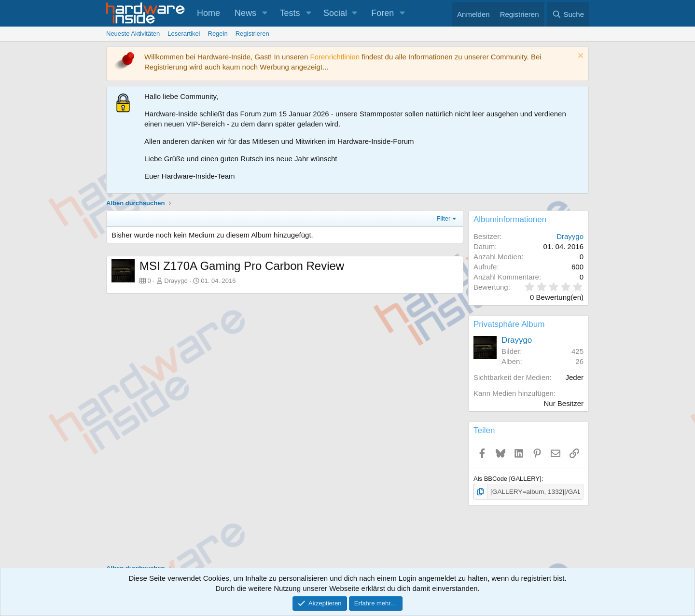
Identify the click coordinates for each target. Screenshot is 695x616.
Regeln (218, 34)
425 (577, 351)
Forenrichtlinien (335, 57)
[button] (265, 13)
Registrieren (252, 34)
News (245, 13)
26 (579, 361)
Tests (290, 13)
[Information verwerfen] (579, 57)
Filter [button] (444, 218)
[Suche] (568, 14)
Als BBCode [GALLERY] (507, 479)
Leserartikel (184, 34)
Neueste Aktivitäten (133, 34)
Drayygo (176, 281)
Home (208, 13)
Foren (382, 13)
